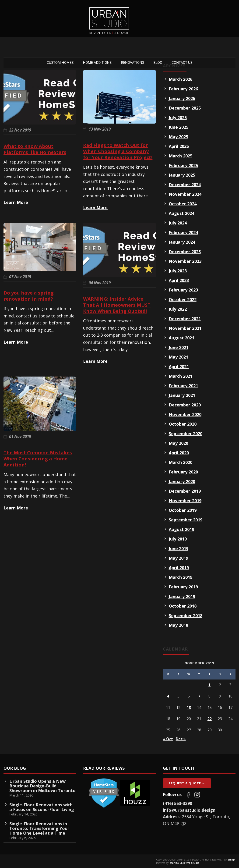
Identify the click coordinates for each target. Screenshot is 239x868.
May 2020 (178, 443)
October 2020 (183, 424)
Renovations (132, 63)
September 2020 (186, 434)
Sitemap (230, 860)
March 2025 (181, 156)
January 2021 (182, 395)
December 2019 (185, 491)
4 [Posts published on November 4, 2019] (168, 696)
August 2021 (181, 338)
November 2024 (185, 194)
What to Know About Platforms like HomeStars (35, 149)
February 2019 (183, 587)
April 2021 (179, 366)
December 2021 (185, 319)
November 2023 (185, 261)
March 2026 (181, 79)
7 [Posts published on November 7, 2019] (199, 696)
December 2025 (185, 108)
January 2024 (182, 242)
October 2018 (183, 606)
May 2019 (178, 558)
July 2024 (178, 223)
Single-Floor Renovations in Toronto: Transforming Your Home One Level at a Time (39, 828)
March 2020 (181, 462)
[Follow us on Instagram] (197, 795)
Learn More (16, 202)
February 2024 (183, 232)
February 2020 (183, 472)
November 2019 (185, 501)
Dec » (181, 739)
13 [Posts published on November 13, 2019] (189, 708)
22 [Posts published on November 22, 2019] (210, 719)
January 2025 (182, 175)
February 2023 (183, 290)
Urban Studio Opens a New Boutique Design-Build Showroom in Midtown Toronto (42, 786)
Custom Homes (60, 63)
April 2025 (179, 146)
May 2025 (178, 137)
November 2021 (185, 328)
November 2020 (185, 414)
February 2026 (183, 89)
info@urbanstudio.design (189, 810)
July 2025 (178, 117)
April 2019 (179, 568)
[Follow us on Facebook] (188, 795)
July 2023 (178, 271)
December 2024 (185, 185)
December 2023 (185, 252)
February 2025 (183, 165)
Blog (158, 63)
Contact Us (182, 63)
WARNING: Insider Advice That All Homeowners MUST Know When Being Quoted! (117, 305)
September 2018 (186, 615)
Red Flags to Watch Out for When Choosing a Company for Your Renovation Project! (118, 151)
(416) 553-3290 (177, 803)
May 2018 (178, 625)
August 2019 (181, 529)
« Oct (168, 739)
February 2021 (183, 386)
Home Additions (97, 63)
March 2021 (181, 376)
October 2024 (183, 204)
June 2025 (179, 127)
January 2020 (182, 481)
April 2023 (179, 280)
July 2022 (178, 309)
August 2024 (181, 213)
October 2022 (183, 299)
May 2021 (178, 357)
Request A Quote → (187, 783)
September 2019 (186, 520)
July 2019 (178, 539)
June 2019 (179, 548)
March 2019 (181, 577)
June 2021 (179, 347)
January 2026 (182, 98)
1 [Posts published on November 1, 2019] (209, 685)
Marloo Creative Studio (185, 863)
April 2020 (179, 453)
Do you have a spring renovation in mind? (29, 296)
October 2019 (183, 510)
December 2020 (185, 405)
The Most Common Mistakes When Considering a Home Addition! (38, 459)
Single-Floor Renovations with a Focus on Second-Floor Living (42, 807)
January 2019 (182, 596)
